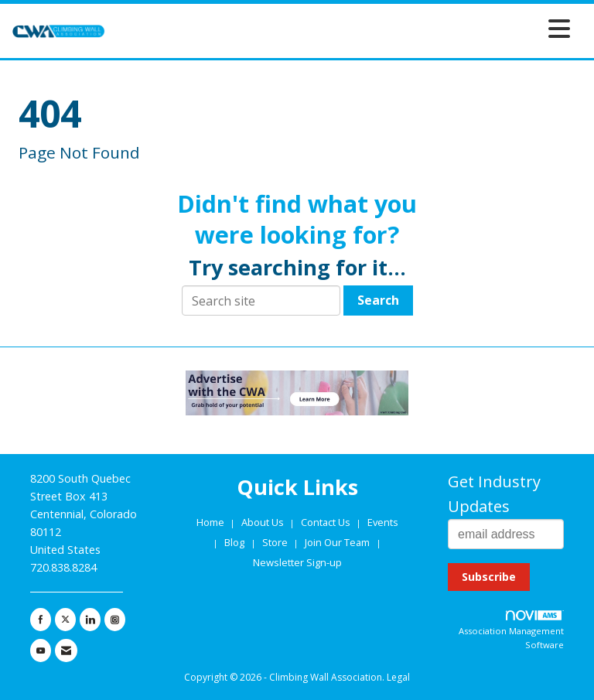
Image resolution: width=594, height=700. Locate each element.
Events (383, 522)
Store (276, 542)
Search (378, 300)
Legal (398, 677)
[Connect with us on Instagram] (115, 620)
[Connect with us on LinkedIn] (90, 620)
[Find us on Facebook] (41, 620)
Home (212, 522)
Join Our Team (337, 542)
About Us (264, 522)
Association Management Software (511, 630)
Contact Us (327, 522)
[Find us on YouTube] (41, 650)
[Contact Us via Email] (66, 650)
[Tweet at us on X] (65, 620)
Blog (234, 542)
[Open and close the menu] (342, 28)
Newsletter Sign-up (297, 562)
